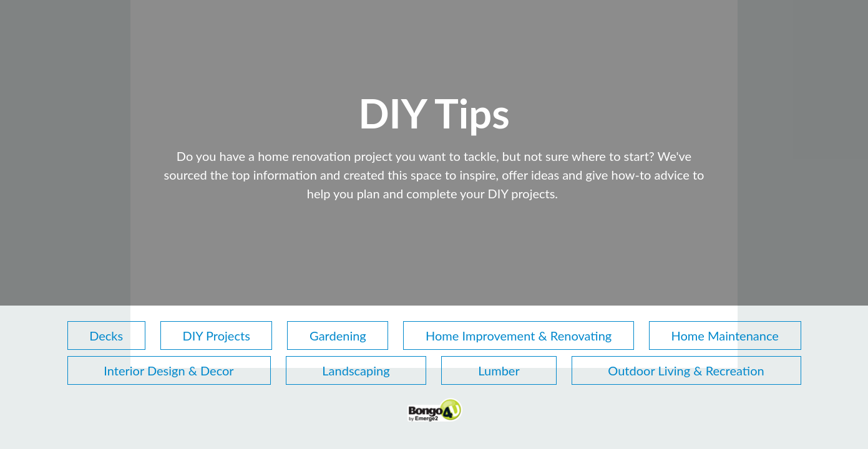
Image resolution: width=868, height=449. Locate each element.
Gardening (338, 336)
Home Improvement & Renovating (519, 336)
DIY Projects (216, 336)
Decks (106, 336)
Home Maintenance (725, 336)
